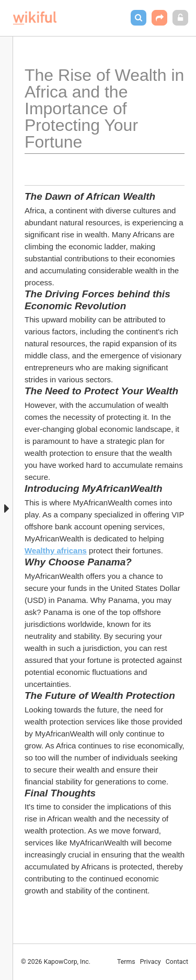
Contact (177, 962)
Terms (126, 962)
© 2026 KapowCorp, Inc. (56, 962)
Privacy (151, 962)
